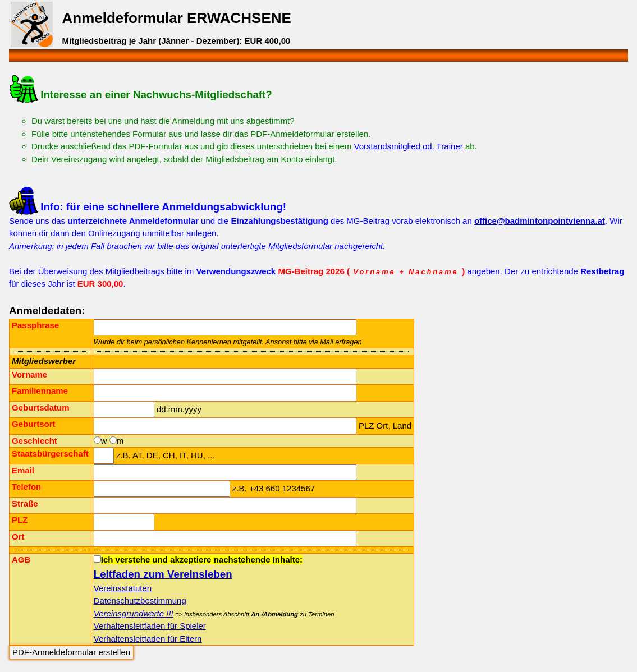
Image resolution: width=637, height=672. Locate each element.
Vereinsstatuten (123, 588)
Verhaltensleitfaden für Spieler (150, 626)
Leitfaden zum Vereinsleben (163, 574)
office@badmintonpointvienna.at (540, 221)
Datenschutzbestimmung (140, 600)
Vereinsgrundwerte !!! (134, 613)
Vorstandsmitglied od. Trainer (408, 146)
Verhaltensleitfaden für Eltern (148, 639)
